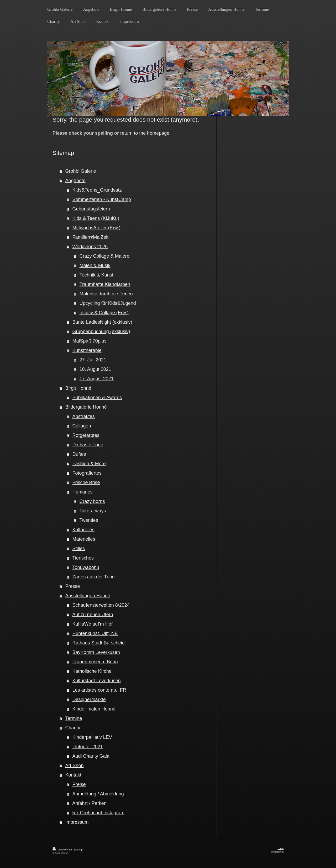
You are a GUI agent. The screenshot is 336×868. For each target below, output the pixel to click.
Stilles (79, 549)
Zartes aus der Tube (94, 577)
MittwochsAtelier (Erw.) (96, 228)
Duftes (79, 454)
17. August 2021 (97, 379)
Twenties (89, 520)
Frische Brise (86, 482)
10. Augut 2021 (95, 369)
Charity (73, 728)
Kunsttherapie (87, 350)
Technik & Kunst (96, 275)
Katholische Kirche (92, 671)
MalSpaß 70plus (90, 341)
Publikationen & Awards (97, 398)
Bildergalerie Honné (86, 407)
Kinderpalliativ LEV (92, 737)
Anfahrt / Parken (90, 803)
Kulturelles (83, 530)
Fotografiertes (87, 473)
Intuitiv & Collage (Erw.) (104, 313)
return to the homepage (145, 133)
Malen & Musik (95, 265)
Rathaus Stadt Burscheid (99, 643)
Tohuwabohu (86, 567)
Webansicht (277, 852)
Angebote (75, 181)
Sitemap (78, 850)
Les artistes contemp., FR (99, 690)
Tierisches (83, 558)
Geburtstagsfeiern (91, 209)
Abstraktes (84, 416)
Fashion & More (89, 464)
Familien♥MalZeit (91, 237)
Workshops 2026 (90, 247)
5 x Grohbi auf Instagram (98, 813)
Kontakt (73, 775)
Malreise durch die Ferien (106, 294)
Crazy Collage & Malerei (105, 256)
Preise (79, 784)
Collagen (82, 426)
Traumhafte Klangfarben (105, 284)
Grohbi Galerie (81, 171)
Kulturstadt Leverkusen (97, 681)
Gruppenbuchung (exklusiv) (101, 332)
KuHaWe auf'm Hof (93, 624)
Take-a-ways (93, 511)
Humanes (83, 492)
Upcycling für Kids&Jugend (108, 303)
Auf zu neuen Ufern (93, 615)
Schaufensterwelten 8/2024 (101, 605)
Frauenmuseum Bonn (95, 662)
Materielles (84, 539)
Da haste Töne (88, 445)
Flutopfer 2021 (88, 747)
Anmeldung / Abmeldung (98, 794)
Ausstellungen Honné (88, 596)
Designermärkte (89, 699)
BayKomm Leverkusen (96, 652)
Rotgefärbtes (86, 435)
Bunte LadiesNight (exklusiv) (102, 322)
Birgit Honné (78, 388)
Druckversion (62, 850)
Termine (74, 718)
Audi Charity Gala (91, 756)
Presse (73, 586)
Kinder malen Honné (94, 709)
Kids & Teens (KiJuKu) (96, 218)
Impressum (77, 822)
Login (281, 848)
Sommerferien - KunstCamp (102, 199)
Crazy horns (92, 501)
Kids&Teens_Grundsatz (97, 190)
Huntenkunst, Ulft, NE (95, 633)
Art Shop (75, 766)
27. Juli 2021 (93, 360)
